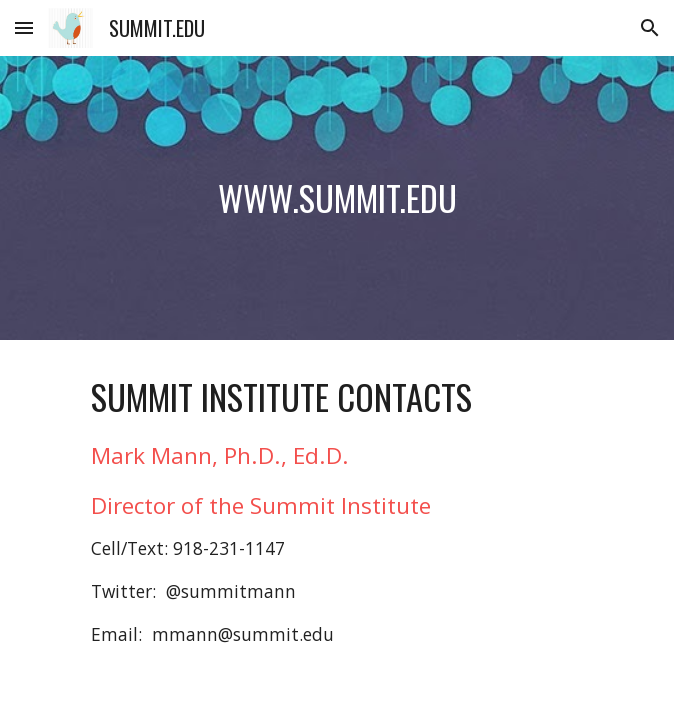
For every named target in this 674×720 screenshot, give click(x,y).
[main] (336, 198)
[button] (24, 27)
